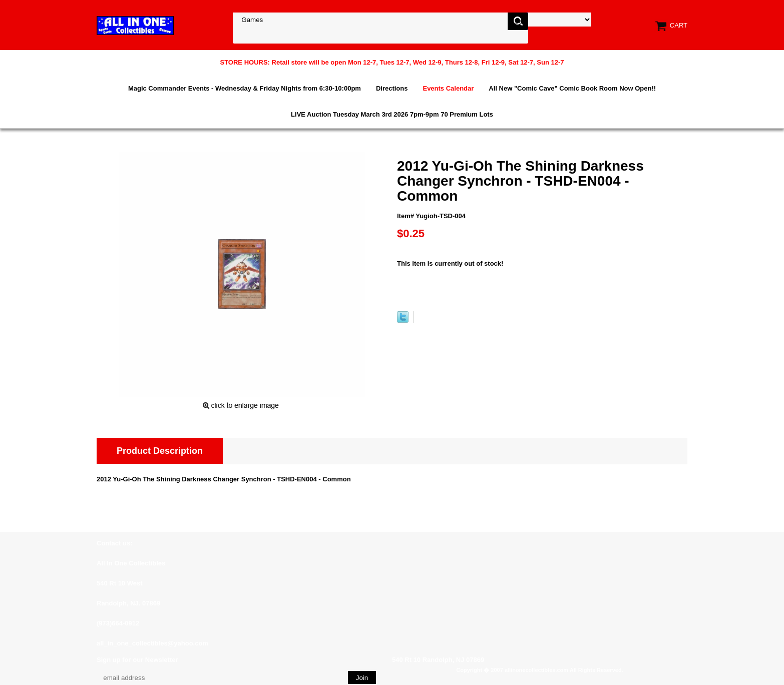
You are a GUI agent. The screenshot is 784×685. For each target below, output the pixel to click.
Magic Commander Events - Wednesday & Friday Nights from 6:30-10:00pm (245, 88)
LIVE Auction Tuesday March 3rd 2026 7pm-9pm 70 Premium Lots (392, 114)
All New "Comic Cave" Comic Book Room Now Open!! (572, 88)
